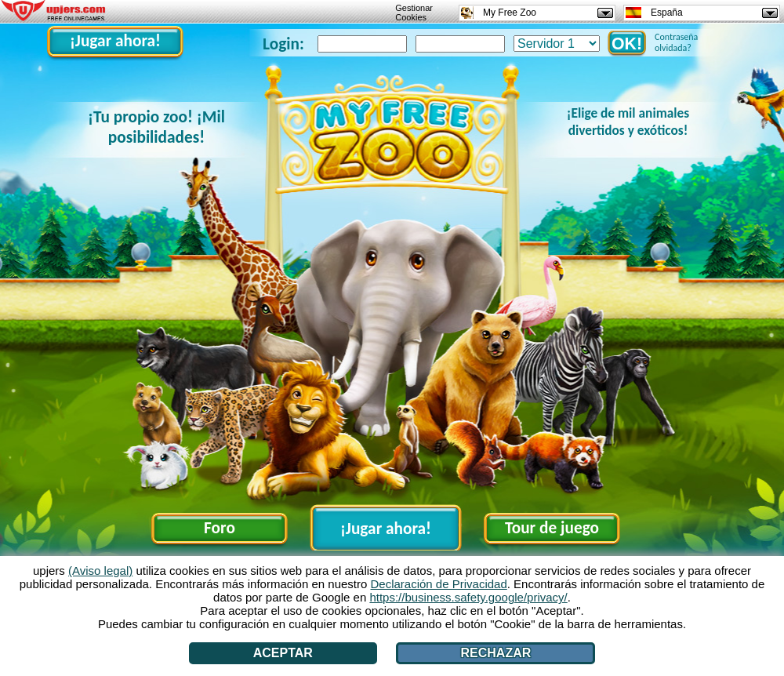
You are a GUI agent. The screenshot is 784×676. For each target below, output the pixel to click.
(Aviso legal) (100, 571)
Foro (220, 528)
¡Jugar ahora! (115, 41)
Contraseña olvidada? (676, 42)
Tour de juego (552, 528)
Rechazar (495, 653)
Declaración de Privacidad (439, 584)
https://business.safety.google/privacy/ (468, 597)
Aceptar (283, 653)
